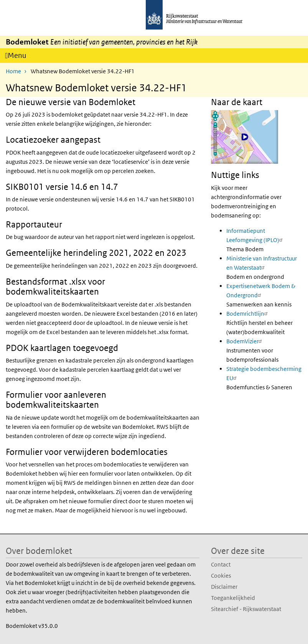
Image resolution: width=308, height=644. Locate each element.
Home (13, 71)
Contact (221, 564)
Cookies (221, 575)
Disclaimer (224, 586)
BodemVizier (245, 341)
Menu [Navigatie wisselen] (20, 57)
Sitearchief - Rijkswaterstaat (246, 609)
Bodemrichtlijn (248, 313)
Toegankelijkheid (233, 597)
